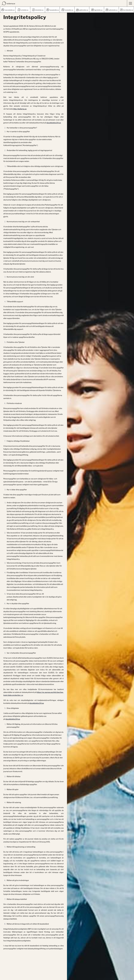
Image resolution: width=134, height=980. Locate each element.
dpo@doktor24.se (54, 123)
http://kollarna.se (20, 109)
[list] (67, 10)
